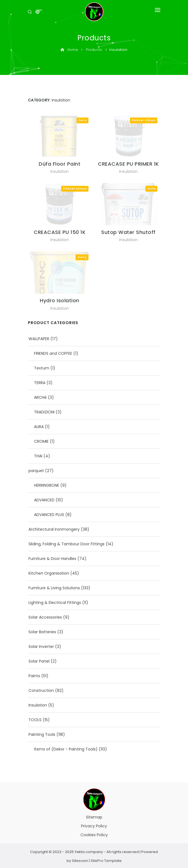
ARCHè (40, 397)
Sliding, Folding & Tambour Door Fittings (66, 544)
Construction (41, 690)
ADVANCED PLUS (49, 515)
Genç (82, 257)
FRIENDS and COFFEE (53, 353)
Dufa (83, 120)
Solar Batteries (42, 632)
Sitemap (94, 817)
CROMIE (41, 441)
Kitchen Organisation (49, 573)
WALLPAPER (39, 339)
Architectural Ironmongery (54, 529)
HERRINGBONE (47, 485)
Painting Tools (42, 734)
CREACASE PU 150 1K (60, 232)
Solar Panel (39, 661)
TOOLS (35, 720)
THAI (38, 456)
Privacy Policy (94, 826)
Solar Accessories (45, 617)
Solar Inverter (41, 647)
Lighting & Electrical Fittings (55, 603)
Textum (42, 368)
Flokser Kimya (144, 120)
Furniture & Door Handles (52, 559)
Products (94, 50)
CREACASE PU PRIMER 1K (128, 164)
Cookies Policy (94, 835)
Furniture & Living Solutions (54, 588)
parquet (36, 471)
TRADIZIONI (44, 412)
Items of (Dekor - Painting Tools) (66, 749)
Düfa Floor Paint (60, 164)
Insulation (60, 171)
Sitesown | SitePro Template (97, 861)
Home (70, 50)
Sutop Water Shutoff (128, 232)
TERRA (40, 383)
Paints (34, 676)
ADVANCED (44, 500)
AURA (39, 427)
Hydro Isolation (60, 300)
